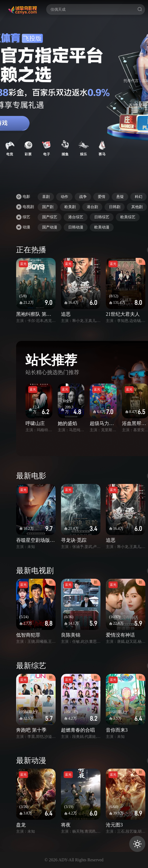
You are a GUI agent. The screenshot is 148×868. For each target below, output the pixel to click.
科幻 (139, 197)
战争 (83, 197)
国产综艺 (50, 217)
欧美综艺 (128, 217)
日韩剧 (115, 207)
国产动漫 (50, 227)
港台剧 (92, 207)
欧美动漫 (102, 227)
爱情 (102, 197)
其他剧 (137, 207)
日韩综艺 (102, 217)
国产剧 (48, 207)
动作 (64, 197)
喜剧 (46, 197)
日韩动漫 (76, 227)
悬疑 (120, 197)
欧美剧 (70, 207)
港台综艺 (76, 217)
